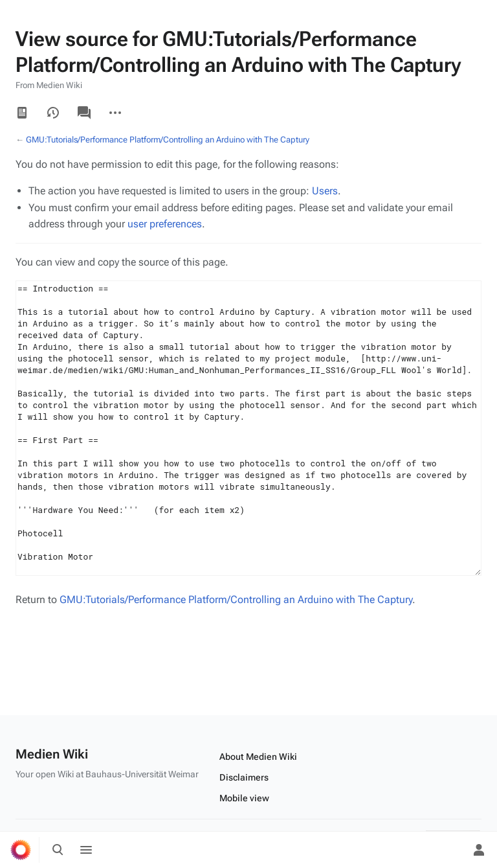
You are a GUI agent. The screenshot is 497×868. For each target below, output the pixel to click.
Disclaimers (244, 777)
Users (325, 191)
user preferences (165, 224)
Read (22, 113)
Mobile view (244, 798)
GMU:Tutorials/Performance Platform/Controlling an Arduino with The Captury (168, 140)
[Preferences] (450, 850)
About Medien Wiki (258, 757)
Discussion (84, 113)
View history (53, 113)
